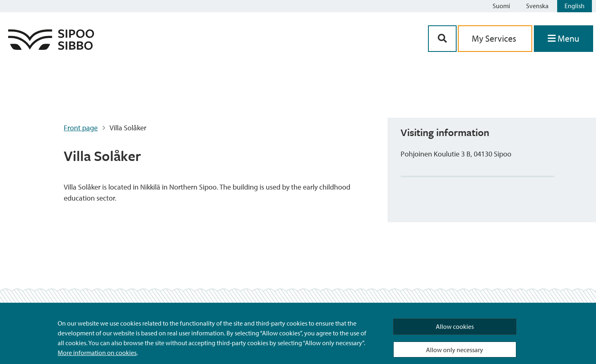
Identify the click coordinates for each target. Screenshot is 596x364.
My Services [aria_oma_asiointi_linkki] (495, 38)
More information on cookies (97, 353)
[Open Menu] (564, 39)
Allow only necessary (455, 350)
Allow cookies (455, 326)
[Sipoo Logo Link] (51, 47)
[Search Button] (442, 39)
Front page (81, 128)
